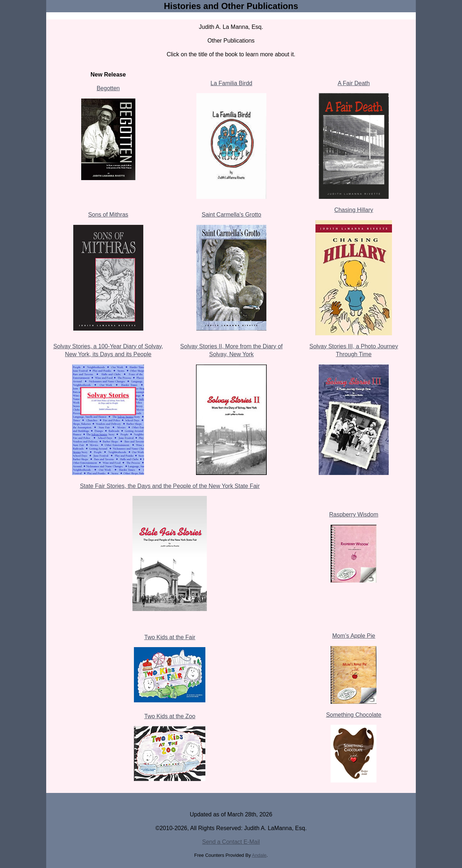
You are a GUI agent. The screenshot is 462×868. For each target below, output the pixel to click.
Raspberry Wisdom (354, 514)
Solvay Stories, (73, 346)
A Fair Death (354, 83)
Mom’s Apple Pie (354, 636)
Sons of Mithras (108, 215)
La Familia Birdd (231, 83)
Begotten (108, 88)
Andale (259, 855)
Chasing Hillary (354, 210)
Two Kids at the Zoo (170, 716)
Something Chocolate (354, 715)
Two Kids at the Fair (170, 637)
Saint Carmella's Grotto (232, 215)
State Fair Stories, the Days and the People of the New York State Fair (170, 486)
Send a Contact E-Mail (231, 842)
